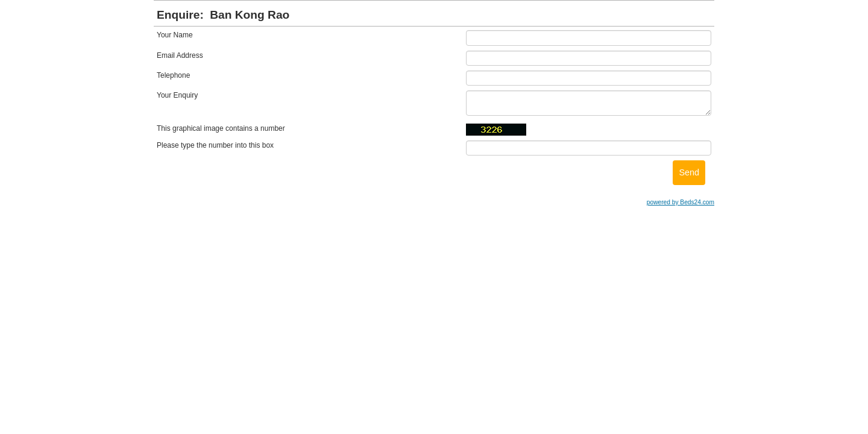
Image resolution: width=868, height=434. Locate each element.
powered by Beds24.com (681, 202)
